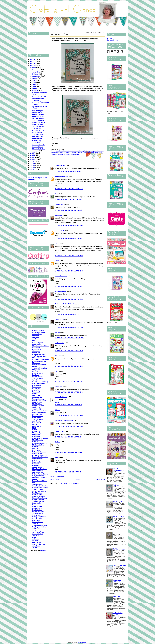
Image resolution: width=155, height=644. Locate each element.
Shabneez (59, 386)
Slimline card (37, 506)
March (35, 88)
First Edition (37, 404)
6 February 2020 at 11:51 (68, 238)
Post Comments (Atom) (71, 484)
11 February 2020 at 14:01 (69, 452)
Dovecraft (36, 392)
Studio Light (37, 518)
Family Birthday (38, 399)
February (36, 90)
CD (34, 341)
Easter (35, 394)
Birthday (35, 335)
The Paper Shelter (39, 527)
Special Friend (37, 124)
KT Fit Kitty (59, 319)
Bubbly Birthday (38, 116)
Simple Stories (38, 500)
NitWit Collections (39, 452)
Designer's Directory (40, 382)
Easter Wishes (37, 147)
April (34, 86)
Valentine (36, 539)
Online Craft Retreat (40, 455)
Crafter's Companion (40, 359)
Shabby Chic (37, 493)
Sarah (57, 332)
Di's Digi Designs (39, 383)
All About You (37, 139)
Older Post (101, 480)
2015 (33, 161)
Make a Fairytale (38, 114)
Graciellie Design (77, 153)
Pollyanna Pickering (40, 476)
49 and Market (38, 330)
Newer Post (55, 480)
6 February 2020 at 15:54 (69, 271)
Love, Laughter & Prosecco (38, 127)
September (37, 76)
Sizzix (35, 505)
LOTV (34, 424)
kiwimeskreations (62, 176)
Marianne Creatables (64, 154)
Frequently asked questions (39, 406)
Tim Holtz (36, 529)
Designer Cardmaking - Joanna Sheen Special (38, 377)
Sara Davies (37, 484)
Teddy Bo (36, 523)
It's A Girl (116, 596)
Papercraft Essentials (36, 463)
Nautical (35, 447)
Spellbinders (37, 508)
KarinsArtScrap (61, 397)
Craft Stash (37, 358)
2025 (33, 60)
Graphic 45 (37, 409)
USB (34, 537)
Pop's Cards (60, 230)
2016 (33, 159)
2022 (33, 64)
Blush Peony (36, 141)
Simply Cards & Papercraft (38, 502)
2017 (33, 157)
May (34, 84)
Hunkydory (36, 418)
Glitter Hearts (37, 132)
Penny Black (37, 467)
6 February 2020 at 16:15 (69, 286)
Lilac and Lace (37, 110)
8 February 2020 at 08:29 (69, 426)
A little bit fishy (118, 516)
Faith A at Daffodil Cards (65, 304)
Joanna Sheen (38, 419)
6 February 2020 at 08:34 (69, 210)
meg (57, 194)
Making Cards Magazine (38, 434)
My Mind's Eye (38, 445)
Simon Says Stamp (40, 498)
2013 (33, 165)
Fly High (116, 485)
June (34, 82)
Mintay (35, 441)
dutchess (59, 215)
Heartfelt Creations (40, 411)
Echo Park (36, 395)
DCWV (35, 371)
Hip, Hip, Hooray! (38, 118)
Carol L (58, 261)
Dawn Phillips (60, 431)
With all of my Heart (39, 96)
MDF (34, 428)
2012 (33, 167)
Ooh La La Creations (40, 457)
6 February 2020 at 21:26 (69, 366)
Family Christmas (39, 400)
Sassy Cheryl (37, 489)
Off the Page (37, 453)
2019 (33, 153)
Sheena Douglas (39, 496)
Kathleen (58, 356)
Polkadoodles (37, 472)
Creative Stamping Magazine (39, 369)
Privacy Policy (113, 40)
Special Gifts (37, 112)
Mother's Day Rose (118, 613)
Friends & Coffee (38, 149)
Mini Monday (38, 440)
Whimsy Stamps (39, 544)
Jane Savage (60, 204)
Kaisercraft (37, 423)
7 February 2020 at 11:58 (69, 405)
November (36, 72)
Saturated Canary (39, 491)
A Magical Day (37, 136)
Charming (35, 104)
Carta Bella (37, 349)
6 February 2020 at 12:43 (69, 256)
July (34, 80)
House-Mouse (38, 416)
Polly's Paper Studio (40, 474)
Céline (57, 442)
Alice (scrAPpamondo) (64, 420)
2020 (33, 68)
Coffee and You (119, 549)
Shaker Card (37, 494)
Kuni (57, 371)
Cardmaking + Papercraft (37, 343)
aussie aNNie (60, 165)
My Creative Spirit (39, 443)
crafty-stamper (61, 291)
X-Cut (35, 547)
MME (34, 429)
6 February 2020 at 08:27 (69, 199)
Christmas (36, 351)
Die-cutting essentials (37, 388)
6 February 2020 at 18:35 (69, 299)
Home (78, 480)
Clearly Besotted (39, 354)
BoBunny (36, 337)
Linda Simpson (61, 276)
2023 (33, 62)
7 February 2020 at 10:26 (69, 392)
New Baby (36, 448)
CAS (34, 339)
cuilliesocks (59, 343)
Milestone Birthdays (40, 438)
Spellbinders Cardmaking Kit (38, 511)
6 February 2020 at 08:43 (69, 225)
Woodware (36, 546)
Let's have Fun (37, 134)
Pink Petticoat (38, 471)
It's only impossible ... (118, 469)
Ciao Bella (36, 353)
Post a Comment (57, 477)
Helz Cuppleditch (39, 412)
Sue (57, 457)
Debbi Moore (37, 373)
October (35, 74)
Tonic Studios (38, 534)
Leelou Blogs (83, 642)
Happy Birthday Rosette (38, 99)
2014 (33, 163)
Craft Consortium (39, 356)
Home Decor (37, 414)
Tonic (34, 530)
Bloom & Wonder (38, 130)
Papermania (37, 465)
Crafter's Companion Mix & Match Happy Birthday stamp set (77, 151)
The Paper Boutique (40, 525)
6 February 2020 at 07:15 (69, 171)
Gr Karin (58, 402)
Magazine (36, 431)
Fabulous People (38, 145)
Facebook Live (38, 397)
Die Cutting (37, 385)
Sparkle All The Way (39, 122)
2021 (33, 66)
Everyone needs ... (39, 120)
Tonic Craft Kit (38, 532)
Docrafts (36, 390)
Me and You (36, 143)
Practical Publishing (40, 477)
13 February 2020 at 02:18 (69, 472)
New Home (36, 450)
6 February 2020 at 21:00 (69, 351)
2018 (33, 155)
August (35, 78)
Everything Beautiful (117, 581)
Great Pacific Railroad (40, 102)
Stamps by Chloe (39, 517)
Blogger (43, 551)
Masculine (36, 436)
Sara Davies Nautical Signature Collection (40, 487)
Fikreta (58, 410)
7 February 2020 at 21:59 (69, 416)
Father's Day (37, 402)
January (35, 151)
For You (115, 533)
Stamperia (36, 515)
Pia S (57, 243)
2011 (33, 169)
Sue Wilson (37, 520)
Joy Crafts (36, 421)
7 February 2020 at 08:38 (69, 381)
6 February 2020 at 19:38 (69, 327)
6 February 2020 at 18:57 (69, 314)
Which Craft (37, 542)
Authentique (37, 334)
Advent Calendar (39, 332)
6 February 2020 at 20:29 (69, 338)
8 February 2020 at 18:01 (69, 437)
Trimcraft (36, 535)
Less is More (37, 426)
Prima (34, 479)
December (36, 70)
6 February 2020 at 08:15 (69, 189)
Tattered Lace (38, 522)
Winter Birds (117, 501)
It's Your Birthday (119, 565)
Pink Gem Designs (39, 469)
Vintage (35, 541)
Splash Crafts (38, 513)
